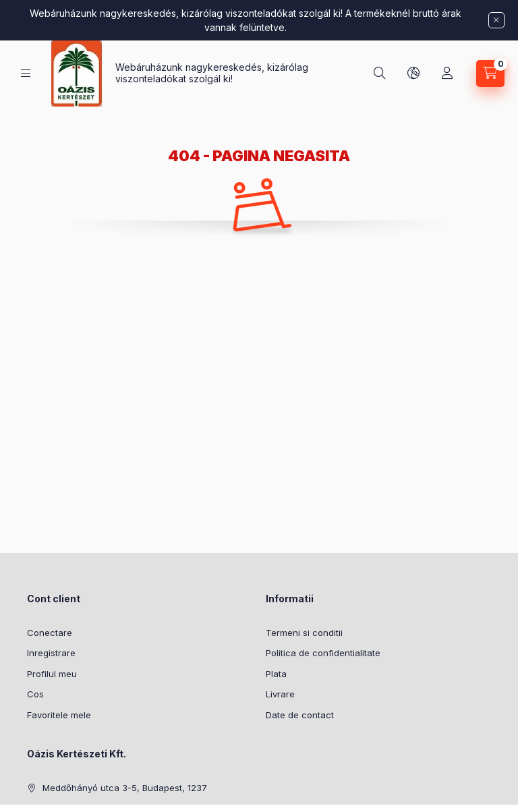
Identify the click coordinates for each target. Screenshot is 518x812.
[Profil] (447, 74)
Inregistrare (51, 653)
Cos (35, 694)
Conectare (50, 633)
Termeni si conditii (304, 633)
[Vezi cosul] (490, 74)
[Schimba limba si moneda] (413, 74)
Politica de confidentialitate (323, 653)
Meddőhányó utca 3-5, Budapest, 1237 (125, 788)
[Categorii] (26, 73)
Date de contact (300, 715)
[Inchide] (496, 20)
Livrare (280, 694)
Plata (276, 674)
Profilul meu (52, 674)
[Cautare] (380, 74)
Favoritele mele (59, 715)
